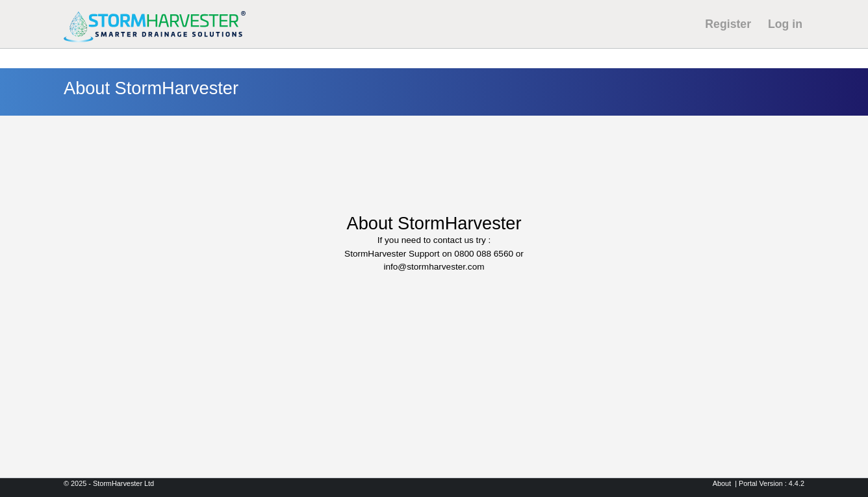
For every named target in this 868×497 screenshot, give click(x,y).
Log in (785, 24)
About (722, 483)
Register (728, 24)
